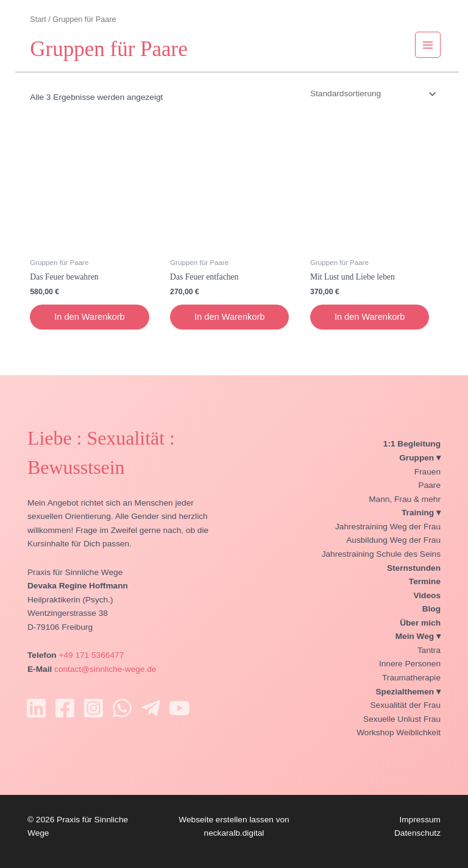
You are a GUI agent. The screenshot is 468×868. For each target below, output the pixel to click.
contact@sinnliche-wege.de (105, 669)
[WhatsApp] (122, 708)
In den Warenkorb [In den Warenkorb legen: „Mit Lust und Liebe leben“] (370, 317)
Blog (431, 609)
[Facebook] (65, 708)
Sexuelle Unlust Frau (402, 719)
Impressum (420, 820)
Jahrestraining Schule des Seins (381, 554)
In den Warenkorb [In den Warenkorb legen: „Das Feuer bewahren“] (89, 317)
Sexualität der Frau (405, 705)
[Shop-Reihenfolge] (372, 94)
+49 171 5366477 (91, 655)
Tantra (429, 650)
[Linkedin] (36, 708)
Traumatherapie (411, 678)
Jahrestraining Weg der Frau (388, 527)
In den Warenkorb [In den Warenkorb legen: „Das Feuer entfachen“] (229, 317)
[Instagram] (94, 708)
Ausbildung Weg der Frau (393, 540)
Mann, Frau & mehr (405, 499)
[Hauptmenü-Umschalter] (428, 45)
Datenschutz (417, 833)
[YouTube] (179, 708)
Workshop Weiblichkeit (399, 732)
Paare (430, 485)
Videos (427, 595)
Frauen (427, 472)
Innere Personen (410, 664)
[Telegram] (151, 708)
